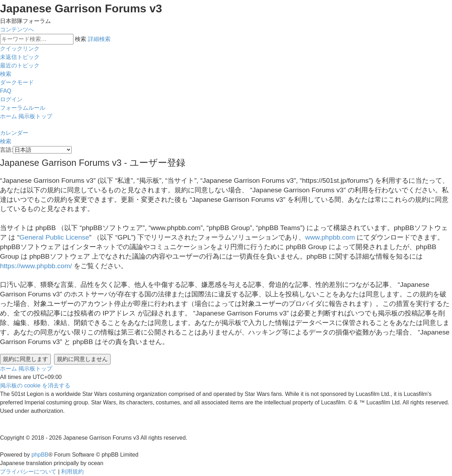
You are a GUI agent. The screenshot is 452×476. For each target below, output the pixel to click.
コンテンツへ (17, 29)
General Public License (54, 237)
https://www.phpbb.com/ (36, 266)
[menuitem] (20, 57)
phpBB (40, 455)
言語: (6, 150)
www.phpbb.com (330, 237)
